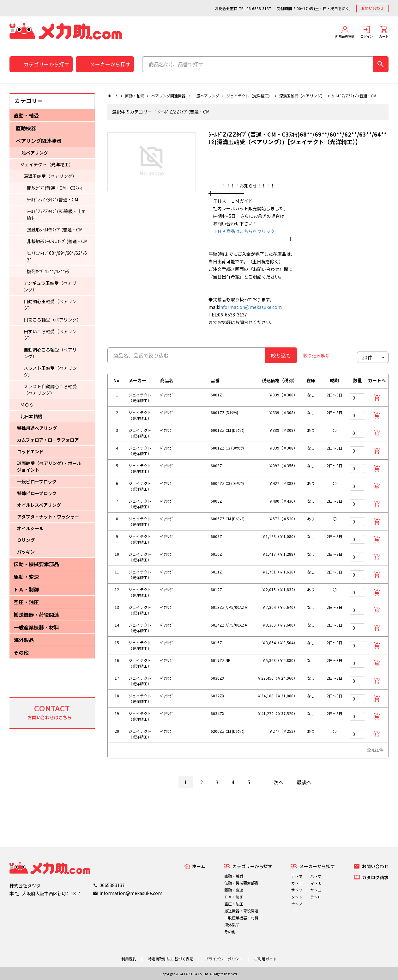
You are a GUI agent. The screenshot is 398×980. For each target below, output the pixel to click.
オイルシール (30, 528)
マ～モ (316, 883)
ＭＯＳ (27, 405)
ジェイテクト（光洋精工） (47, 164)
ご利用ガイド (265, 959)
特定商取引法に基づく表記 (171, 959)
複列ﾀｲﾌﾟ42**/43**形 (48, 271)
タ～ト (297, 897)
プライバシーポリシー (224, 959)
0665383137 (112, 885)
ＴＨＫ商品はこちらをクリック (242, 231)
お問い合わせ (372, 8)
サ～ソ (297, 890)
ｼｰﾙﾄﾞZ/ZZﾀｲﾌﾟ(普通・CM (52, 199)
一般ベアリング (33, 153)
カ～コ (297, 883)
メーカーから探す (110, 64)
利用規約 (129, 959)
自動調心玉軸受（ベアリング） (50, 305)
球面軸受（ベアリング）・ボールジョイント (49, 466)
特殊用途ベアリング (37, 428)
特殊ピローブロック (37, 493)
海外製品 (24, 640)
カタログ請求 (375, 877)
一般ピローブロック (37, 481)
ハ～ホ (316, 876)
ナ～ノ (297, 904)
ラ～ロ (316, 897)
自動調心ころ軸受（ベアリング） (50, 353)
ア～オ (297, 876)
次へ (279, 782)
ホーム (113, 96)
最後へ (304, 782)
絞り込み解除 (317, 355)
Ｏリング (26, 540)
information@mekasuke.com (250, 307)
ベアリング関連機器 (39, 141)
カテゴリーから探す (46, 64)
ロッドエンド (30, 451)
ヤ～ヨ (316, 890)
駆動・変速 (26, 577)
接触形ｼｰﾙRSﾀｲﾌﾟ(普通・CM (55, 230)
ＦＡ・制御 (26, 589)
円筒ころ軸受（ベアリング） (51, 320)
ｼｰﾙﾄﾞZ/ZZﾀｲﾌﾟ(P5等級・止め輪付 (56, 214)
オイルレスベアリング (39, 505)
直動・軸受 (26, 115)
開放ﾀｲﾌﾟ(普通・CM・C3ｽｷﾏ (54, 188)
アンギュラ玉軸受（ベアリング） (50, 286)
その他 (21, 652)
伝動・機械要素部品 (36, 564)
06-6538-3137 (259, 8)
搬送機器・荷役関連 (36, 615)
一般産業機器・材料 (36, 627)
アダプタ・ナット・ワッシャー (48, 517)
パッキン (26, 552)
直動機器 (26, 128)
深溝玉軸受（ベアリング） (50, 176)
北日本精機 (31, 416)
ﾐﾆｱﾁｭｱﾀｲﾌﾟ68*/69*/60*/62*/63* (57, 256)
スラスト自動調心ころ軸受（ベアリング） (50, 390)
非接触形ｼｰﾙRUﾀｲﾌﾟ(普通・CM (57, 241)
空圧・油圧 (26, 602)
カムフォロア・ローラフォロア (48, 440)
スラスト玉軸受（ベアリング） (50, 371)
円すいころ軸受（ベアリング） (50, 335)
